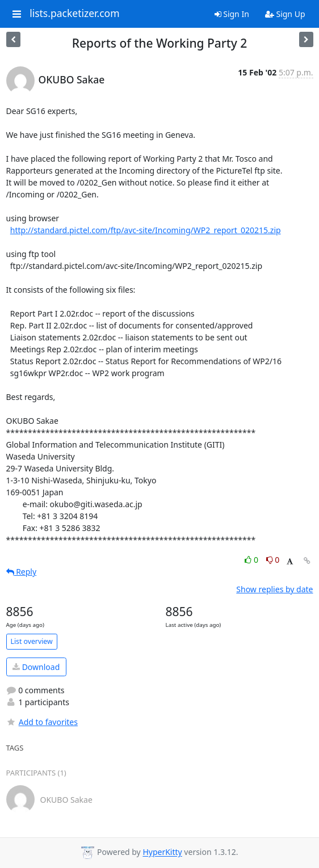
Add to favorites (42, 722)
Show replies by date (274, 589)
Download (36, 667)
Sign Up (285, 14)
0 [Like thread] (252, 560)
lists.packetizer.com (74, 14)
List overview (32, 641)
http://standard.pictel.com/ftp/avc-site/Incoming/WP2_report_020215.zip (146, 230)
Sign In (232, 14)
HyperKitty (162, 852)
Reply (22, 572)
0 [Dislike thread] (273, 560)
